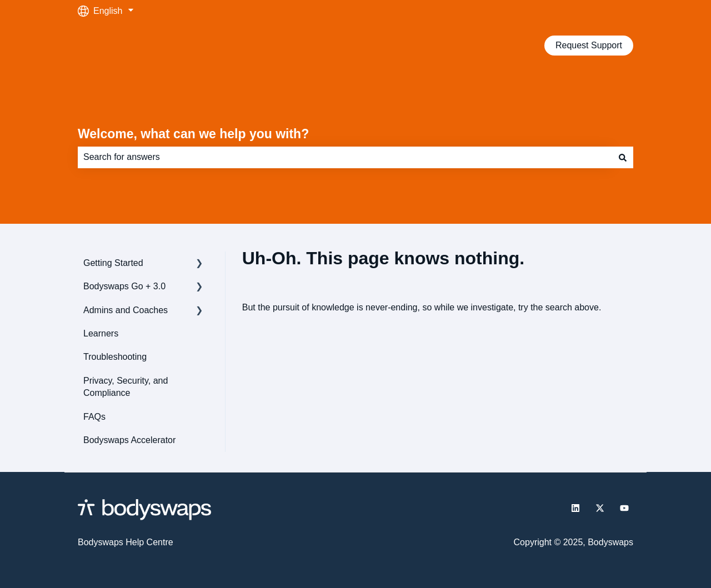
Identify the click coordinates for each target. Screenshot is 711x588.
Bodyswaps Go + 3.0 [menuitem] (124, 286)
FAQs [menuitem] (94, 417)
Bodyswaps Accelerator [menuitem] (129, 440)
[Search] (623, 157)
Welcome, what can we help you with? (193, 134)
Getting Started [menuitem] (113, 263)
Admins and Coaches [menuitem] (126, 310)
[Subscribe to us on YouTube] (624, 508)
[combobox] (345, 157)
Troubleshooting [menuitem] (115, 357)
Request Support (589, 45)
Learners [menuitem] (101, 333)
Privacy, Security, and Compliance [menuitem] (126, 387)
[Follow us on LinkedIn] (575, 508)
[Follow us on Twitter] (600, 508)
